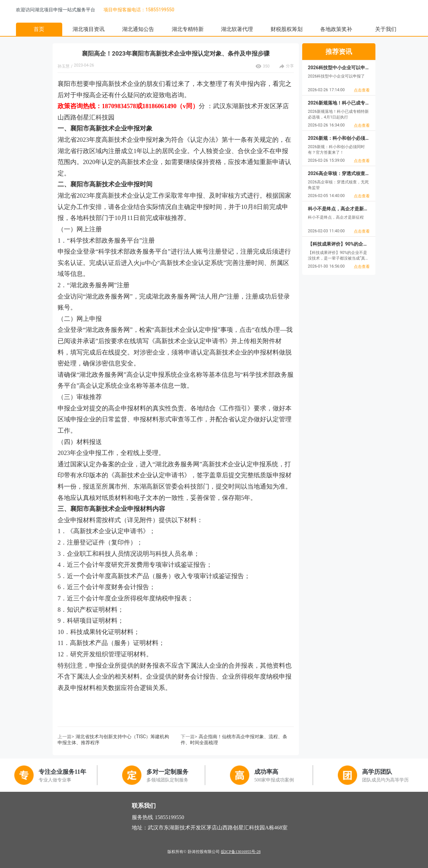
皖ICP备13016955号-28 (241, 852)
